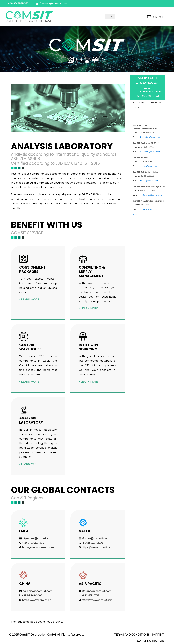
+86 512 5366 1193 (147, 190)
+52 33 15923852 (147, 176)
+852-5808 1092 (32, 595)
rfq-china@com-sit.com (37, 591)
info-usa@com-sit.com (149, 166)
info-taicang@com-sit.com (151, 195)
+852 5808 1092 (146, 205)
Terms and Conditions (132, 635)
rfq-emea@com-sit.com (53, 4)
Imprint (158, 635)
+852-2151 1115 (90, 595)
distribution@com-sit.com (151, 137)
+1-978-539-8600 (92, 543)
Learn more (30, 300)
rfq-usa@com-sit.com (96, 538)
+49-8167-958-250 (148, 133)
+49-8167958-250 (18, 4)
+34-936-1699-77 (147, 147)
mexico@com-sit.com (149, 181)
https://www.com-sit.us (96, 547)
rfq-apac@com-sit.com (97, 591)
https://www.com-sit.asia (97, 600)
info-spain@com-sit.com (150, 152)
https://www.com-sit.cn (37, 600)
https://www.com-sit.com (38, 547)
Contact (157, 17)
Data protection (151, 641)
